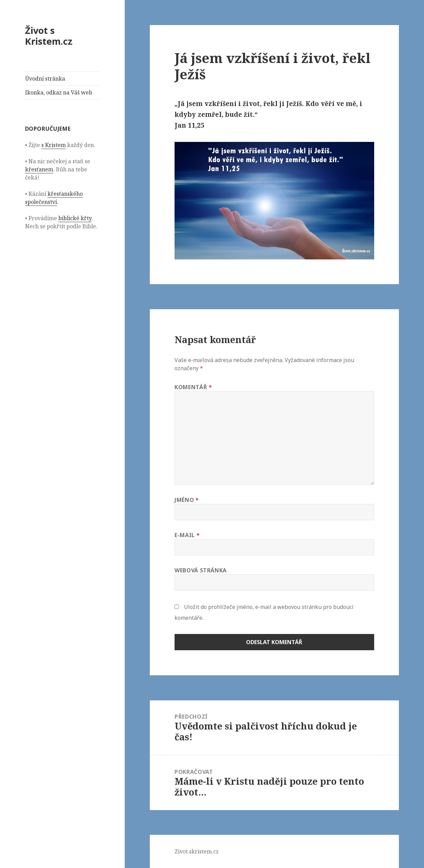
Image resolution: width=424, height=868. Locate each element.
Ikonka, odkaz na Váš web (59, 92)
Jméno (187, 500)
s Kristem (54, 145)
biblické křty (75, 218)
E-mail (187, 535)
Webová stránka (201, 570)
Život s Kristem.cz (49, 36)
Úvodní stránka (45, 79)
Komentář (193, 387)
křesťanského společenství (54, 198)
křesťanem (39, 169)
